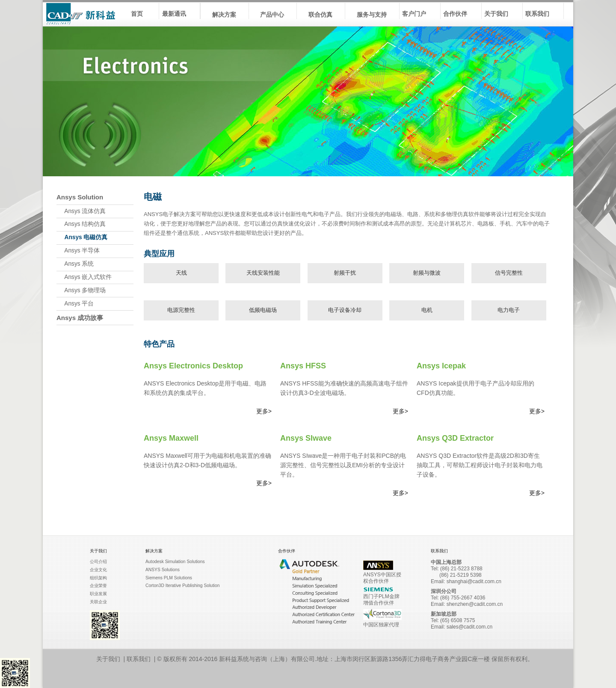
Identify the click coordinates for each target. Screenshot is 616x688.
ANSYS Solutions (163, 570)
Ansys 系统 (75, 264)
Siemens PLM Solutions (169, 578)
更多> (264, 411)
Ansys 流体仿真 (81, 211)
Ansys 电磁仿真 (82, 237)
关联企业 (98, 602)
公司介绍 (98, 562)
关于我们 (108, 659)
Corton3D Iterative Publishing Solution (182, 586)
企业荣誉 (98, 586)
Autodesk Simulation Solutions (175, 562)
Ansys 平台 (75, 304)
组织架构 (98, 578)
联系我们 (139, 659)
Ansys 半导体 (78, 251)
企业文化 (98, 570)
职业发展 (98, 594)
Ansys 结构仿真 (81, 224)
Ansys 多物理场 (81, 290)
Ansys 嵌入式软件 (84, 277)
